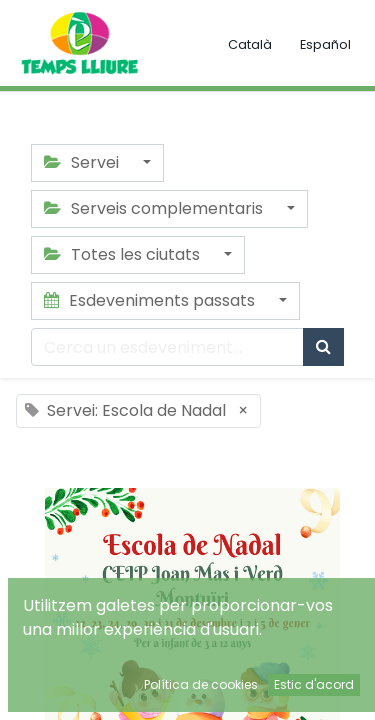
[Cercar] (323, 347)
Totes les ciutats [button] (124, 254)
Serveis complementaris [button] (155, 208)
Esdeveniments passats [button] (151, 300)
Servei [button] (83, 162)
